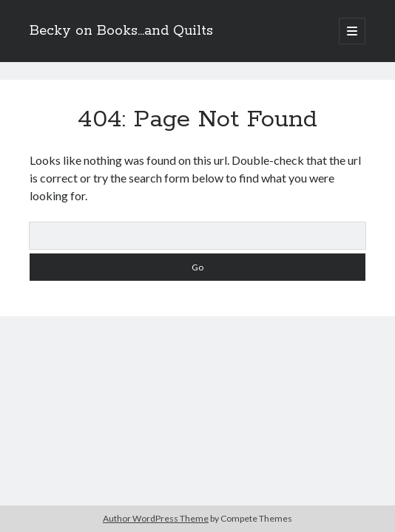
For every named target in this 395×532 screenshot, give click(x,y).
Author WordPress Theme (156, 518)
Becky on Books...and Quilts (121, 31)
